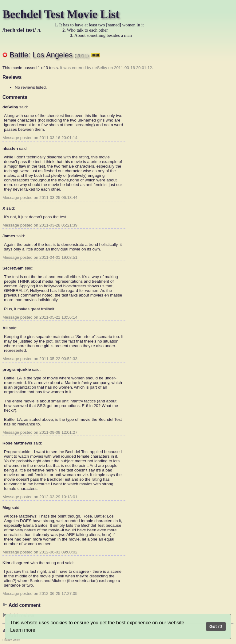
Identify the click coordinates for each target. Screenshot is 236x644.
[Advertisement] (209, 137)
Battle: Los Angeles (55, 55)
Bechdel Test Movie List (61, 14)
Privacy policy (11, 640)
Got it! (216, 627)
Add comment (22, 605)
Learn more (23, 630)
